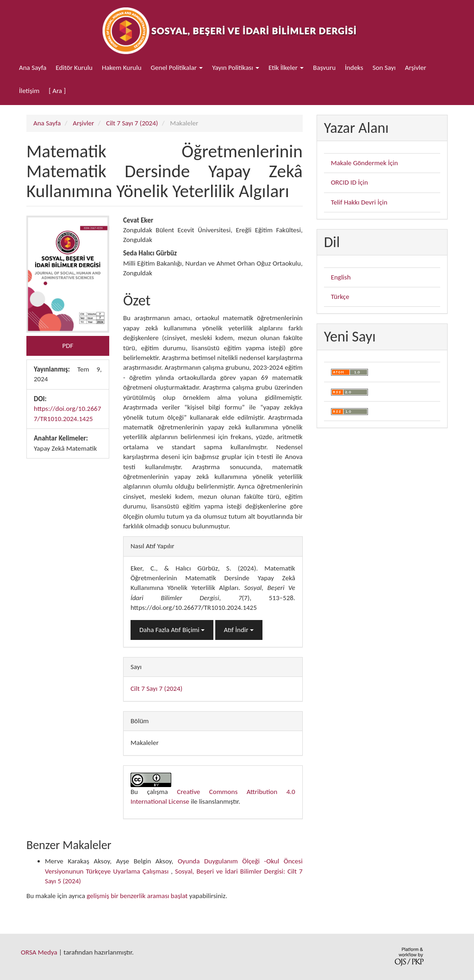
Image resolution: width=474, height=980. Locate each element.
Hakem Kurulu (122, 68)
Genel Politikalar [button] (177, 68)
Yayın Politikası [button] (236, 68)
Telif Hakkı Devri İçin (359, 202)
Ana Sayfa (33, 68)
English (341, 277)
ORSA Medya (39, 952)
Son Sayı (384, 68)
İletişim (29, 91)
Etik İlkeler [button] (286, 68)
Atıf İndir (239, 630)
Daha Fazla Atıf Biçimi (172, 630)
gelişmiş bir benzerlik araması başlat (137, 896)
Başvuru (324, 68)
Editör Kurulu (74, 68)
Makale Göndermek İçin (365, 163)
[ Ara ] (57, 91)
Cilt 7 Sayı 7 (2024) (132, 123)
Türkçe (340, 297)
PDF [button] (68, 346)
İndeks (354, 68)
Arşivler (416, 68)
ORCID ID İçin (349, 182)
